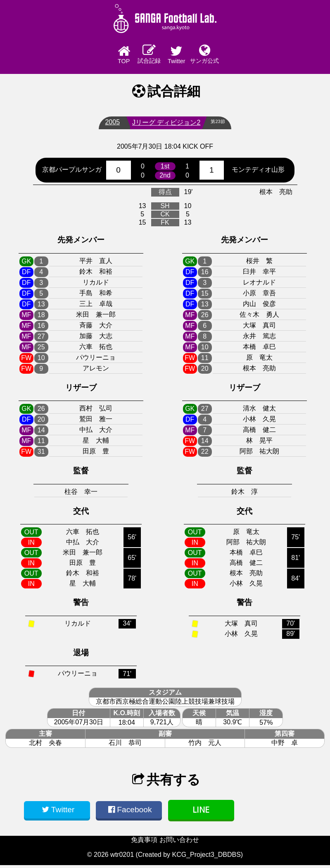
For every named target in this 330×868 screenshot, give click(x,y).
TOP (97, 56)
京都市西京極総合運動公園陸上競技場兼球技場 (165, 705)
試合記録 (142, 56)
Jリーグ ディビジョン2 (163, 125)
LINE (201, 812)
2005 (109, 125)
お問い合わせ (179, 843)
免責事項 (144, 843)
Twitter (188, 56)
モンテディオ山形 (258, 172)
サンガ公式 (233, 56)
